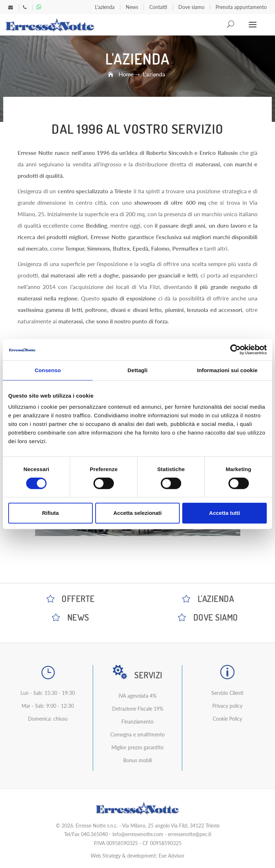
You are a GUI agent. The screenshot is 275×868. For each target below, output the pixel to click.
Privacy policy (227, 706)
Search (231, 25)
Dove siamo (191, 7)
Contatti (158, 7)
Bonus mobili (137, 760)
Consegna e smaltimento (137, 734)
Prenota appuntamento (241, 7)
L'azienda (105, 7)
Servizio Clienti (227, 693)
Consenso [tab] (48, 370)
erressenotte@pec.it (190, 834)
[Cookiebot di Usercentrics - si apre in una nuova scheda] (235, 350)
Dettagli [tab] (137, 370)
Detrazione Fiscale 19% (138, 709)
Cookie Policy (227, 719)
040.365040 (94, 834)
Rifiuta (50, 513)
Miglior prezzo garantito (137, 747)
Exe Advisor (172, 856)
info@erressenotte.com (138, 834)
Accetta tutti (225, 513)
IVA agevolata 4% (137, 696)
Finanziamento (137, 722)
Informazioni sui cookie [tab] (227, 370)
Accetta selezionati (137, 513)
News (132, 7)
